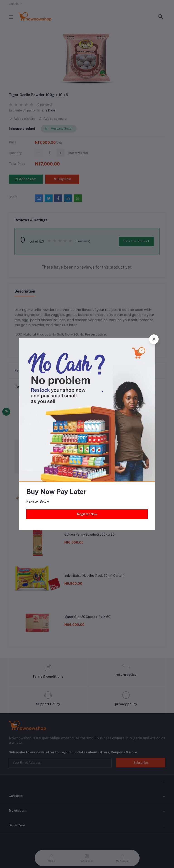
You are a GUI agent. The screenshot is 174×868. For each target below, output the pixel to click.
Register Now (87, 514)
